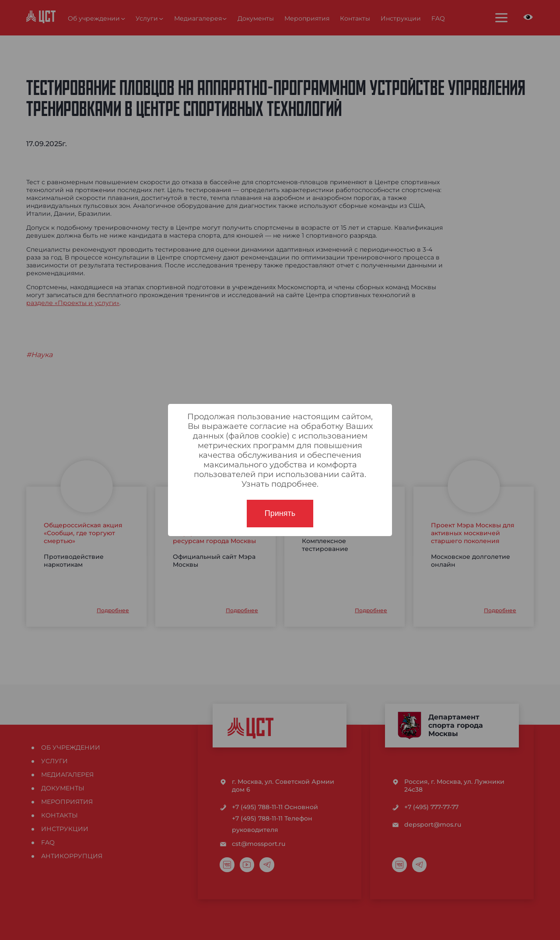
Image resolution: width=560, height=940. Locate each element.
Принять (280, 513)
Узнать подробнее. (280, 484)
